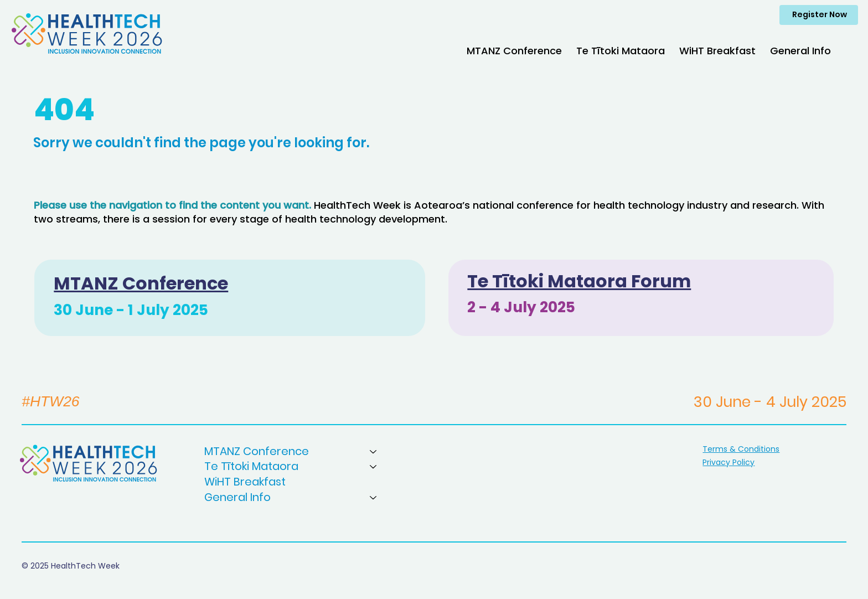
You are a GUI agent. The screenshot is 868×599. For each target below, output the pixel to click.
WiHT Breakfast (245, 482)
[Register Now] (819, 15)
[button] (514, 51)
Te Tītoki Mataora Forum (579, 281)
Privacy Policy (728, 462)
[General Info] (374, 498)
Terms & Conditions (741, 449)
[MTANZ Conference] (374, 452)
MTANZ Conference (141, 283)
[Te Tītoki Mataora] (374, 467)
